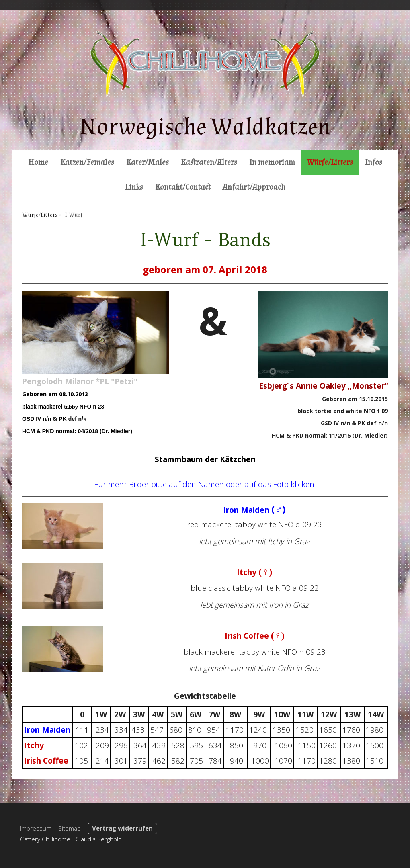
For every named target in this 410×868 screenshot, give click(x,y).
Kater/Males (148, 162)
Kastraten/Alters (209, 162)
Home (38, 162)
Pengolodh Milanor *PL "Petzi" (80, 381)
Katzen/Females (87, 162)
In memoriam (272, 162)
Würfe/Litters (330, 162)
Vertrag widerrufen (122, 828)
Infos (374, 162)
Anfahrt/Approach (254, 187)
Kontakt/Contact (183, 187)
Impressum (36, 828)
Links (134, 187)
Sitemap (70, 828)
